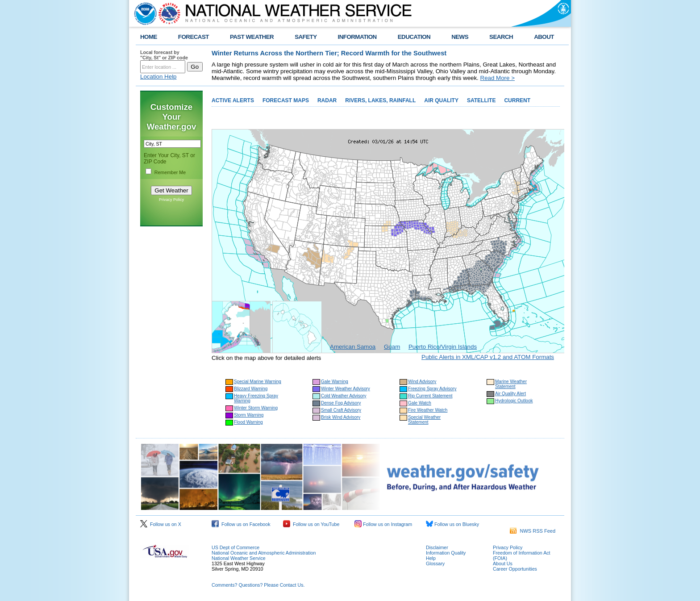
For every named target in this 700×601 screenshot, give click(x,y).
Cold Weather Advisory (344, 396)
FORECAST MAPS (286, 100)
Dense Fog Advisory (341, 403)
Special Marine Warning (258, 382)
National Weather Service (239, 558)
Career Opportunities (515, 569)
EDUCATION (414, 37)
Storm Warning (249, 415)
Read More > (498, 78)
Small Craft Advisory (341, 410)
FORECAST (194, 37)
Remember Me (170, 172)
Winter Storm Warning (256, 408)
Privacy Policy (171, 200)
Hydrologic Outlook (514, 401)
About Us (503, 563)
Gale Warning (335, 382)
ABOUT (544, 37)
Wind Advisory (422, 382)
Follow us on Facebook (241, 524)
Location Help (158, 77)
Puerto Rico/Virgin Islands (443, 347)
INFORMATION (357, 37)
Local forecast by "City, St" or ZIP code (164, 55)
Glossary (435, 563)
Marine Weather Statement (511, 384)
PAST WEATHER (252, 37)
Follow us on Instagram (383, 524)
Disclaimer (437, 547)
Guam (392, 347)
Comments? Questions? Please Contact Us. (258, 585)
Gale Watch (420, 403)
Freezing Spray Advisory (432, 389)
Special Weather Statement (424, 420)
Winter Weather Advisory (346, 389)
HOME (149, 37)
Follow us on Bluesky (452, 524)
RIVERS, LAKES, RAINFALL (380, 100)
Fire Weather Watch (428, 410)
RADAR (327, 100)
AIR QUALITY (441, 100)
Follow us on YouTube (311, 524)
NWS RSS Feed (533, 531)
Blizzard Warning (251, 389)
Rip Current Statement (430, 396)
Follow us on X (161, 524)
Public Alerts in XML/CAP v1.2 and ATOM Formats (488, 357)
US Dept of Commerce (235, 547)
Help (431, 558)
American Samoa (353, 347)
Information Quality (446, 553)
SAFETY (306, 37)
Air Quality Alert (510, 394)
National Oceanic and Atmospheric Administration (264, 553)
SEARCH (501, 37)
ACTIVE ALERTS (233, 100)
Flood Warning (248, 422)
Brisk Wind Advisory (341, 417)
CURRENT (517, 100)
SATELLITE (481, 100)
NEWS (460, 37)
